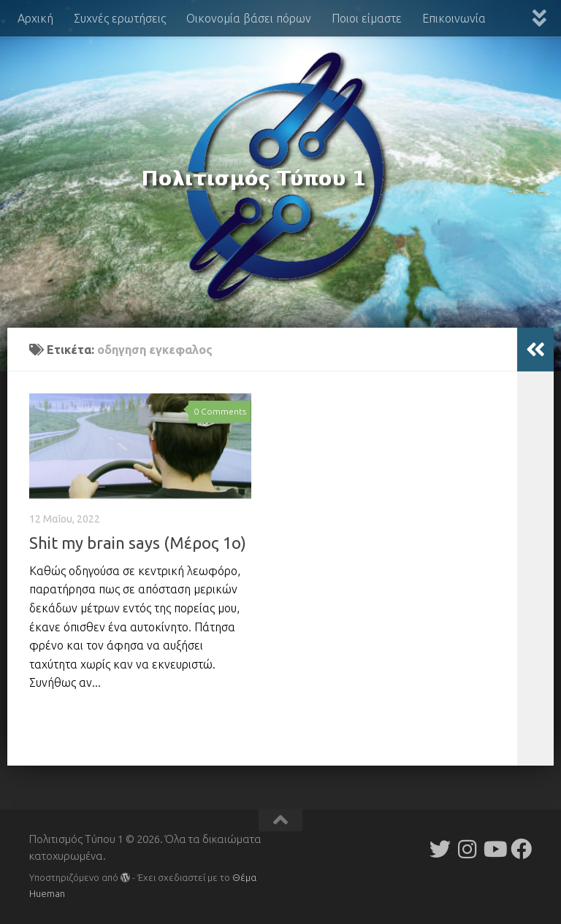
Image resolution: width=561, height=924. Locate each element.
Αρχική (35, 18)
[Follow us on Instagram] (467, 849)
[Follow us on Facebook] (521, 849)
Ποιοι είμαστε (367, 18)
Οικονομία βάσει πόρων (249, 18)
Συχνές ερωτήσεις (120, 18)
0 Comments (220, 411)
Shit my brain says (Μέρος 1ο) (138, 543)
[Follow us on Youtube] (494, 849)
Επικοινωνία (454, 18)
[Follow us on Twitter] (440, 849)
